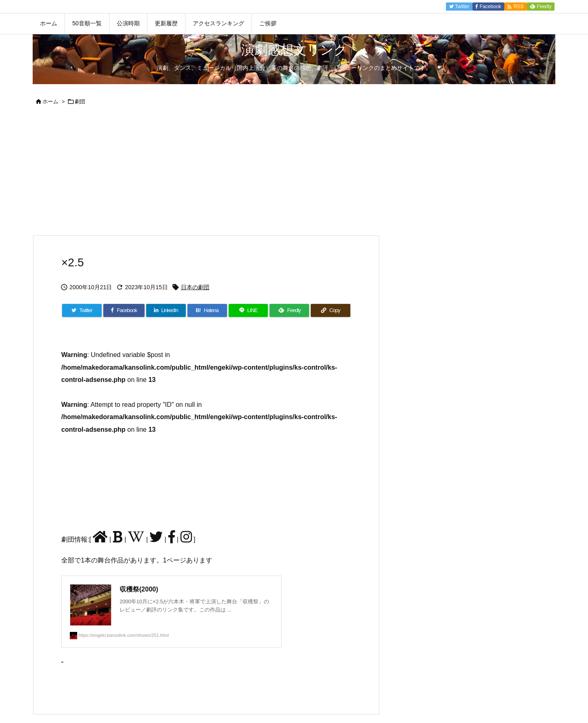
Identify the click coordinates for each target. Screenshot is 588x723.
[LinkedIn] (166, 310)
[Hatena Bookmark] (207, 310)
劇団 (80, 102)
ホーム (50, 102)
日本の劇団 (195, 287)
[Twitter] (82, 310)
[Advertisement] (294, 174)
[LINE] (248, 310)
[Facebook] (124, 310)
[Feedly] (289, 310)
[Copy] (331, 310)
